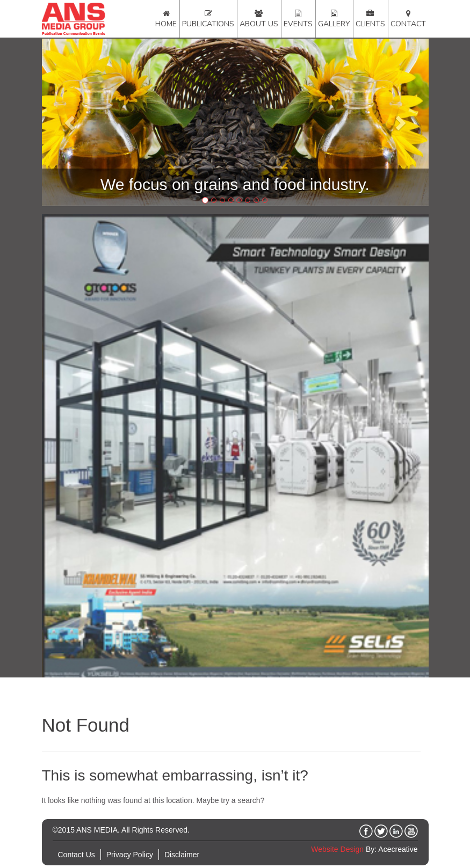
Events (298, 24)
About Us (259, 24)
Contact (408, 24)
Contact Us (77, 855)
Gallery (334, 24)
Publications (208, 24)
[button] (71, 122)
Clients (370, 24)
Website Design (337, 849)
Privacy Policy (130, 855)
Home (166, 24)
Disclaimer (182, 855)
